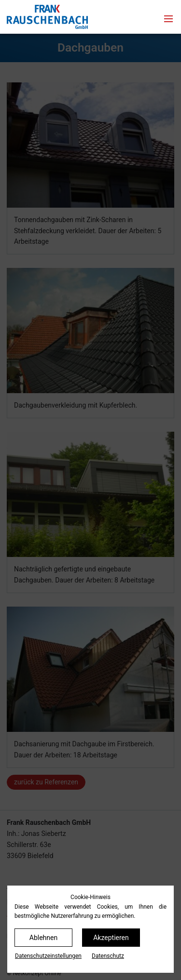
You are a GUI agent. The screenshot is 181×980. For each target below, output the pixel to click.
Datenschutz (108, 956)
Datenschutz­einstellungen (48, 956)
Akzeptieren (111, 938)
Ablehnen (43, 938)
